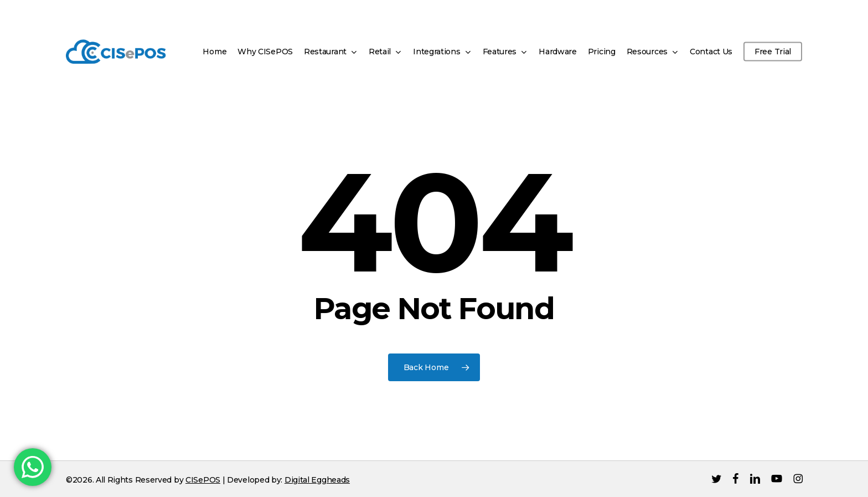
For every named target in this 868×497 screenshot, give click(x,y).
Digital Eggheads (317, 480)
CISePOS (203, 480)
